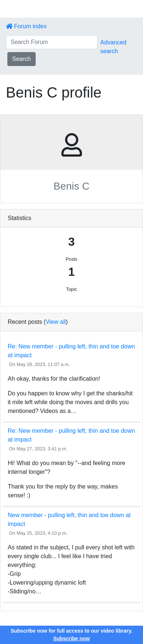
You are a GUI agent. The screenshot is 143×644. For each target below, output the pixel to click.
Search (22, 59)
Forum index (26, 26)
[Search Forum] (52, 42)
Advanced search (113, 47)
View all (56, 322)
